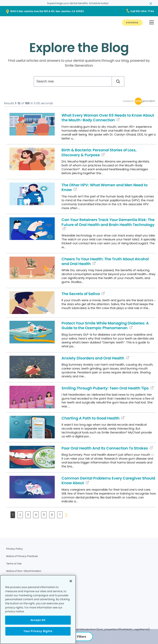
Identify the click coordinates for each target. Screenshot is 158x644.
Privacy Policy (15, 549)
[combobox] (73, 81)
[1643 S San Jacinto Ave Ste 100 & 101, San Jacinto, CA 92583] (79, 11)
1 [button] (13, 515)
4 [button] (36, 515)
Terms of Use (14, 563)
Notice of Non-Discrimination (24, 571)
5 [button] (44, 515)
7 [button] (60, 515)
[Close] (71, 581)
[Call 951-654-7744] (142, 11)
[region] (38, 609)
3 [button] (28, 515)
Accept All (38, 620)
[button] (118, 81)
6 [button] (52, 515)
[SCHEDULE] (132, 23)
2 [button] (20, 515)
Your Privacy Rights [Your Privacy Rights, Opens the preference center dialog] (38, 631)
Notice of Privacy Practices (22, 556)
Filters (79, 637)
